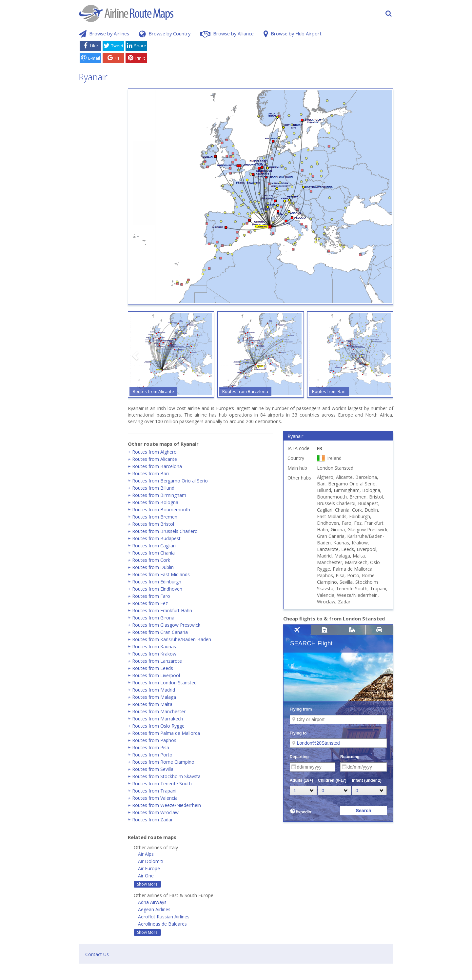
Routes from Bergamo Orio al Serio (170, 481)
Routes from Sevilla (153, 769)
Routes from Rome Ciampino (163, 762)
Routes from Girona (153, 618)
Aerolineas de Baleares (162, 924)
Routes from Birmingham (159, 495)
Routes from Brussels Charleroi (165, 531)
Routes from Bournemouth (161, 510)
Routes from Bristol (153, 524)
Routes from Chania (153, 553)
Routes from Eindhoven (157, 589)
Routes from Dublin (153, 567)
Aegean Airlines (154, 909)
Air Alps (146, 854)
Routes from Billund (153, 488)
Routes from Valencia (155, 798)
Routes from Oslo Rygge (158, 726)
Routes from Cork (151, 560)
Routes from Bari (150, 473)
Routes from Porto (152, 755)
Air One (146, 876)
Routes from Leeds (153, 668)
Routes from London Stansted (164, 683)
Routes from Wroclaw (155, 812)
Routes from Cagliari (154, 546)
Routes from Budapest (156, 538)
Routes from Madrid (154, 690)
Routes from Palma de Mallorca (166, 733)
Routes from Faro (151, 596)
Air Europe (149, 868)
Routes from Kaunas (154, 647)
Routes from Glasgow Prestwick (166, 625)
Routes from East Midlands (161, 574)
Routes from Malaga (154, 697)
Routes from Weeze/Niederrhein (167, 805)
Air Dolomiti (151, 861)
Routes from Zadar (152, 820)
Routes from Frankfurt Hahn (162, 610)
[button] (136, 356)
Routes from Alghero (154, 452)
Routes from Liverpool (156, 675)
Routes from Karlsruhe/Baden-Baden (172, 639)
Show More (147, 884)
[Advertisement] (271, 53)
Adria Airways (152, 902)
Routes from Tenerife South (162, 784)
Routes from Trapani (154, 791)
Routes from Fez (150, 603)
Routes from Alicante (155, 459)
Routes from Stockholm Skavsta (166, 776)
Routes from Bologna (155, 502)
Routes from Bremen (155, 517)
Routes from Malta (152, 704)
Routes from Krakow (154, 654)
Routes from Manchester (159, 711)
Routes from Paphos (154, 740)
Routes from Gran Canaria (160, 632)
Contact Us (97, 954)
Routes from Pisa (151, 747)
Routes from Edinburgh (157, 582)
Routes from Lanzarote (157, 661)
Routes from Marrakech (157, 719)
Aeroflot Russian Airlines (164, 917)
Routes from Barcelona (157, 466)
